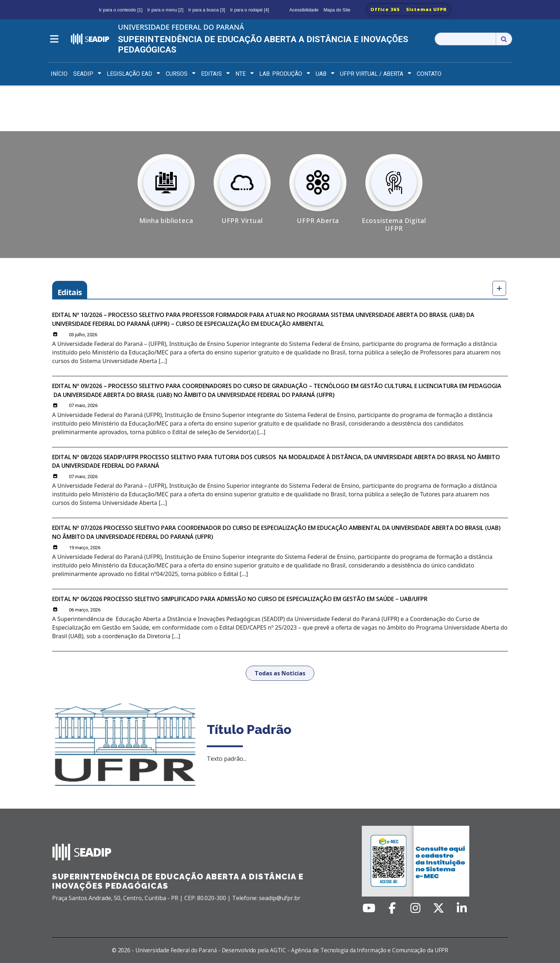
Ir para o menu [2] (166, 10)
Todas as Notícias (280, 673)
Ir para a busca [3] (207, 10)
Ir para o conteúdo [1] (121, 10)
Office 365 (385, 9)
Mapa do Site (337, 10)
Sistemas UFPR (426, 9)
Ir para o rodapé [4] (249, 10)
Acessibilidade (304, 10)
